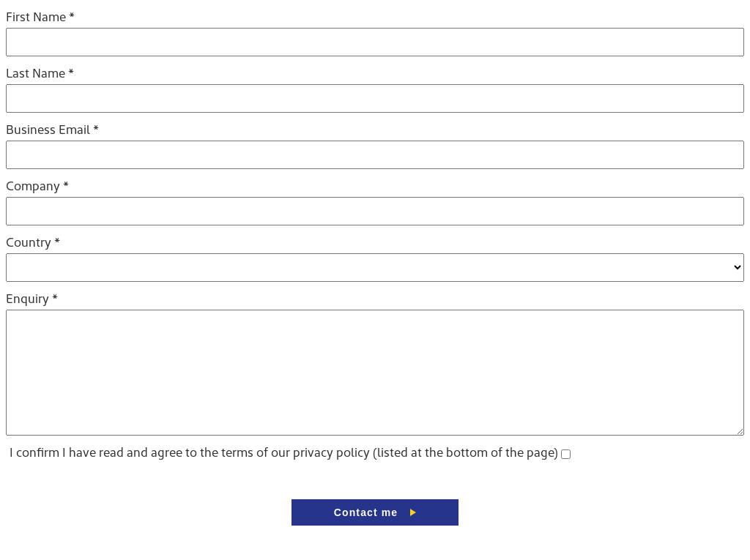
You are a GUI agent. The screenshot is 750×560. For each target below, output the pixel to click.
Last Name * (40, 74)
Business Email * (52, 131)
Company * (37, 187)
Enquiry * (32, 300)
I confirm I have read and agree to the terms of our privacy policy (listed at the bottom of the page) (284, 475)
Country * (33, 243)
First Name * (40, 18)
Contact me (366, 534)
